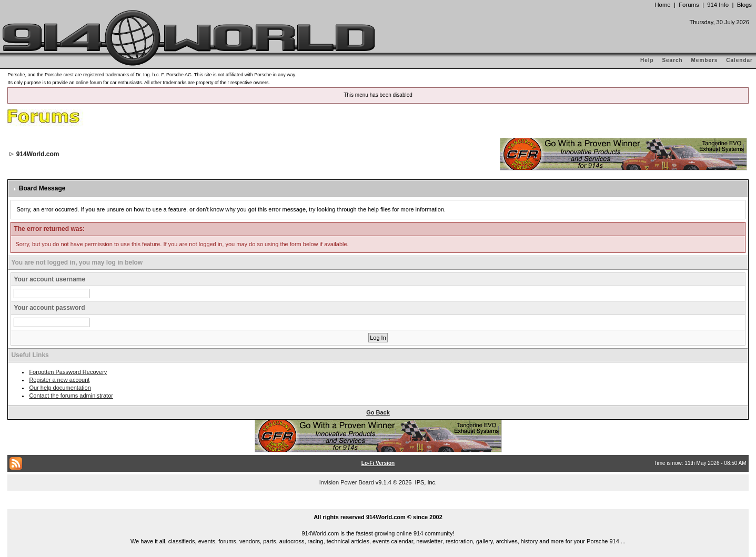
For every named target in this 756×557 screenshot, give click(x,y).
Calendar (739, 60)
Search (672, 60)
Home (662, 5)
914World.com (38, 154)
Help (647, 60)
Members (705, 60)
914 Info (718, 5)
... (378, 505)
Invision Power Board (347, 482)
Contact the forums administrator (71, 396)
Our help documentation (60, 388)
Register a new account (59, 380)
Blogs (744, 5)
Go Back (378, 412)
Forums (689, 5)
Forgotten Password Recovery (68, 372)
